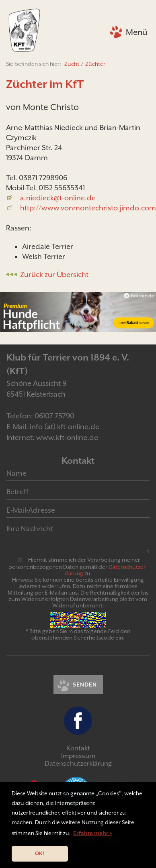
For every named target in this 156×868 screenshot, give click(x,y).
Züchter (95, 64)
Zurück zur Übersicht (54, 274)
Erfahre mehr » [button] (93, 833)
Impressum (78, 756)
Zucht (72, 64)
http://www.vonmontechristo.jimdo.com (88, 208)
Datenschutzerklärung (78, 763)
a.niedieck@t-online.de (58, 198)
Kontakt (78, 748)
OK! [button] (40, 853)
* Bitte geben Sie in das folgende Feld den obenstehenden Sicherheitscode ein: (78, 634)
